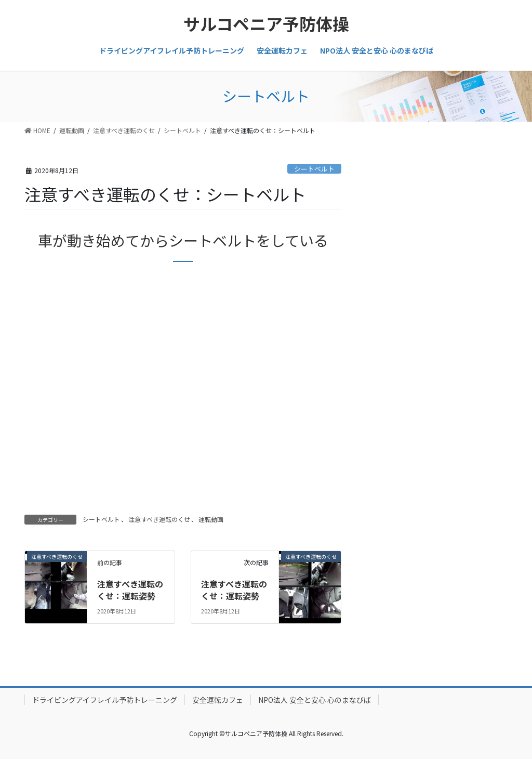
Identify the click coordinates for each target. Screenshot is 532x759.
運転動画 (211, 519)
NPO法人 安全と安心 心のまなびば (315, 700)
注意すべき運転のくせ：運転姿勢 (130, 590)
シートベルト (314, 169)
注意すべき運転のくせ (159, 519)
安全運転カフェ (218, 700)
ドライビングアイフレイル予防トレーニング (105, 700)
